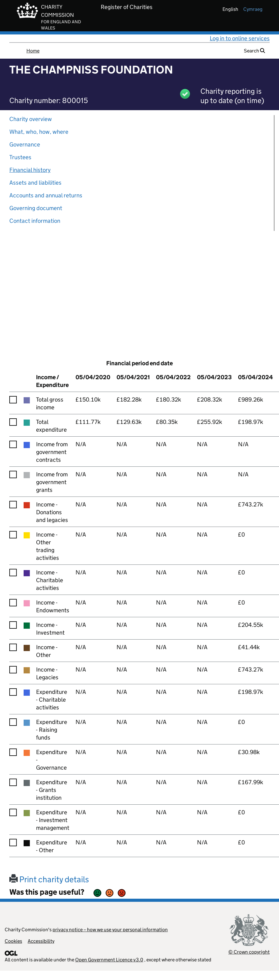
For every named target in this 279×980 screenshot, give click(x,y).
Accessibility (41, 941)
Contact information (35, 221)
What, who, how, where (39, 132)
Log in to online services (240, 38)
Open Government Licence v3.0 (109, 960)
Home (33, 51)
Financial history (30, 170)
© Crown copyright (249, 952)
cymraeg (253, 9)
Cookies (13, 941)
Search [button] (254, 51)
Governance (25, 144)
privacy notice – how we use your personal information (110, 930)
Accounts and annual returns (46, 195)
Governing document (36, 208)
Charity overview (31, 119)
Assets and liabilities (35, 183)
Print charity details (49, 879)
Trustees (20, 157)
